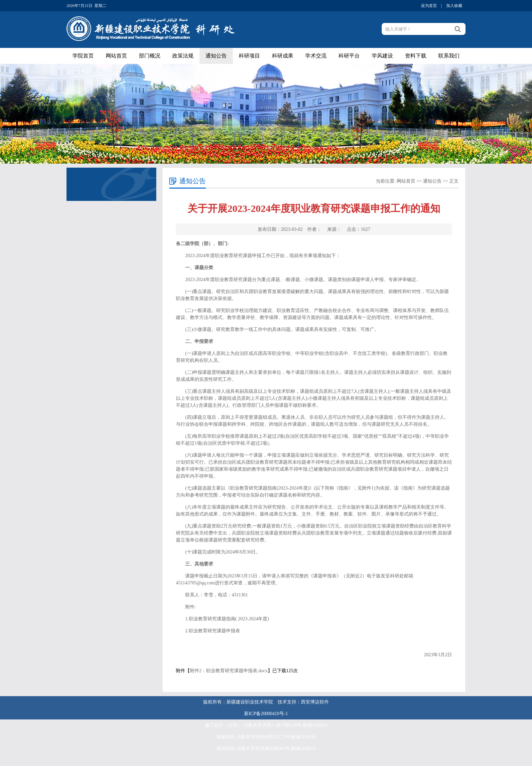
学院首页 (83, 56)
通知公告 (216, 56)
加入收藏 (454, 6)
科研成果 (283, 56)
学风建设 (382, 56)
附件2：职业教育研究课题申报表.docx (229, 671)
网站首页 (116, 56)
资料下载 (416, 56)
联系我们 (449, 56)
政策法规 (183, 56)
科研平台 (349, 56)
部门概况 (150, 56)
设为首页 (429, 6)
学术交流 (316, 56)
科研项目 (249, 56)
